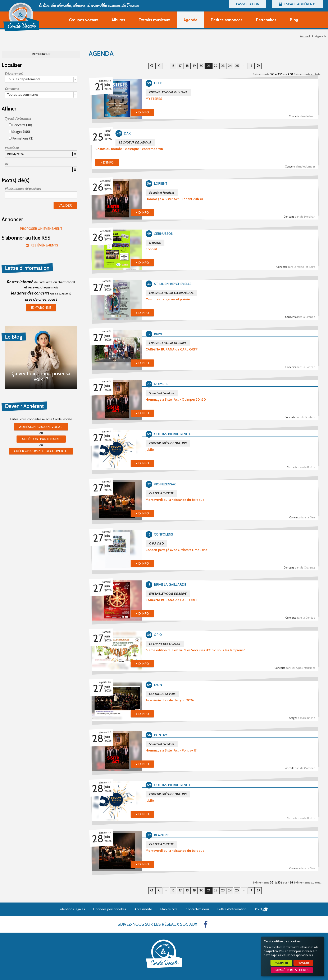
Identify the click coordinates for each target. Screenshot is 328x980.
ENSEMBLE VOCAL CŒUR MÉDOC (171, 293)
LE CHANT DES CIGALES (165, 644)
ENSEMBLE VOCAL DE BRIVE (168, 343)
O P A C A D (156, 543)
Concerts (302, 116)
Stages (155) (19, 132)
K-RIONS (155, 243)
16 (173, 66)
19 (194, 66)
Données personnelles (299, 955)
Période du (12, 148)
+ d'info (142, 112)
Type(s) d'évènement (18, 119)
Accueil (305, 36)
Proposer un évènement (41, 229)
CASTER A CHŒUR (161, 493)
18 (187, 66)
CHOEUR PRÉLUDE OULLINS (168, 443)
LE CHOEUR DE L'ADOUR (135, 142)
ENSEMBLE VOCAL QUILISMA (168, 92)
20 (159, 66)
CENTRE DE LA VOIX (162, 694)
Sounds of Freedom (162, 193)
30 (258, 66)
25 (237, 66)
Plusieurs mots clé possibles (23, 189)
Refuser (303, 963)
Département (14, 73)
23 (223, 66)
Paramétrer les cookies (292, 970)
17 (180, 66)
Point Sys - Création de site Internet (262, 909)
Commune (12, 89)
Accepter (281, 963)
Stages (302, 718)
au (7, 163)
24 (230, 66)
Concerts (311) (20, 125)
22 (216, 66)
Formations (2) (21, 138)
